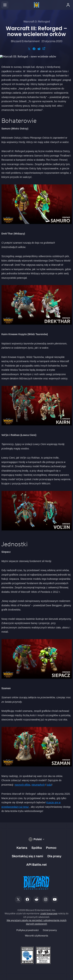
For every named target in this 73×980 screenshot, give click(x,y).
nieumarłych (38, 785)
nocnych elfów (22, 785)
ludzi (49, 785)
